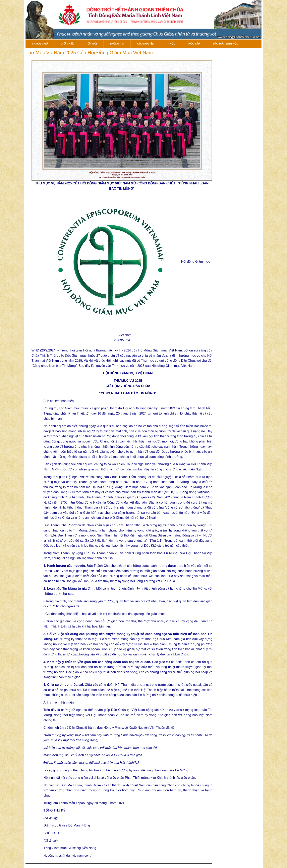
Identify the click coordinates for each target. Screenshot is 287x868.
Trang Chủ (40, 44)
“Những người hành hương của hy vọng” (176, 525)
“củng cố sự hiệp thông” (182, 507)
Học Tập (194, 44)
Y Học (171, 44)
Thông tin (117, 44)
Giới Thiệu (68, 44)
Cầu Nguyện (146, 44)
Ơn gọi (92, 44)
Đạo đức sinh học (225, 44)
